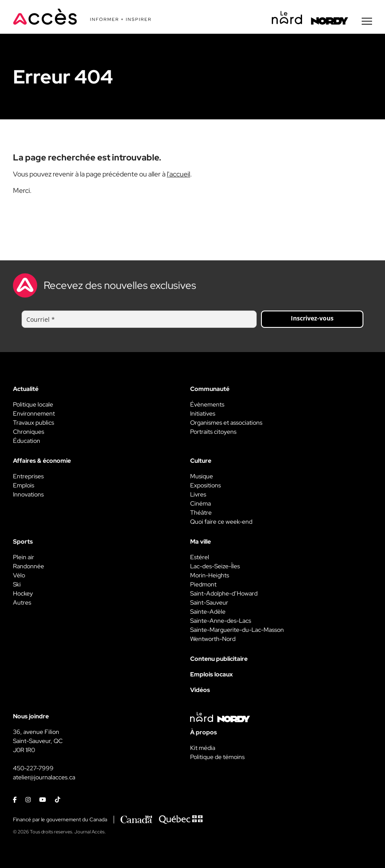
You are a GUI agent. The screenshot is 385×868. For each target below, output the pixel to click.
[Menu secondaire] (367, 21)
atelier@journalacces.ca (44, 777)
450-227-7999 (33, 768)
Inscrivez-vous (312, 318)
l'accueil (178, 174)
